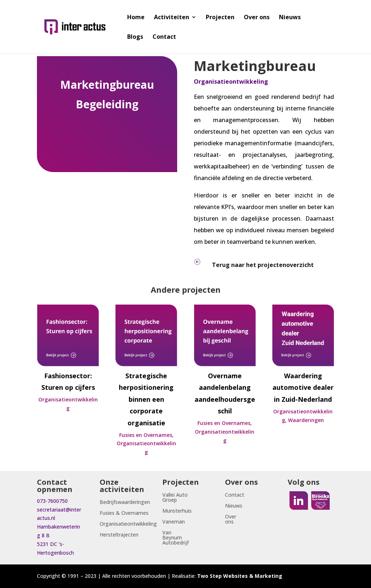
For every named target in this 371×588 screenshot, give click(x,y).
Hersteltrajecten (119, 535)
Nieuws (290, 18)
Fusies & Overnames (124, 513)
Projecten (220, 18)
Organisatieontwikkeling (231, 82)
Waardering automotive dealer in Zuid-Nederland (303, 387)
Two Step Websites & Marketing (240, 576)
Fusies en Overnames (146, 435)
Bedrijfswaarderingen (125, 502)
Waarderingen (306, 420)
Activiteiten (172, 18)
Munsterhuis (177, 511)
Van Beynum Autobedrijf (176, 538)
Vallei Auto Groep (175, 498)
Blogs (135, 37)
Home (136, 18)
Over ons (257, 18)
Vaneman (174, 522)
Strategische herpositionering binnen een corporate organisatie (146, 399)
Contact (164, 37)
